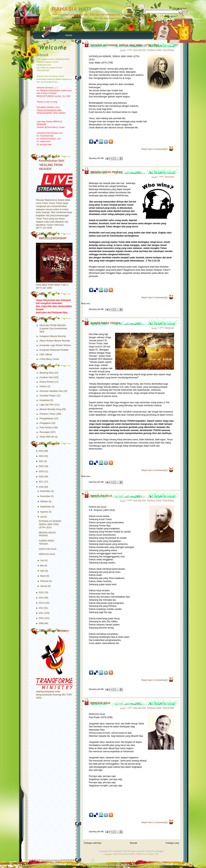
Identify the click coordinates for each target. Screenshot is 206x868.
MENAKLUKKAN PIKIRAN (107, 172)
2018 (41, 477)
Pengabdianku (47, 419)
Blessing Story (47, 373)
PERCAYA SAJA (47, 554)
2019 (41, 471)
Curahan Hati (46, 377)
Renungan (45, 432)
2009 (41, 623)
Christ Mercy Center (50, 359)
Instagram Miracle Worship (53, 336)
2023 (41, 451)
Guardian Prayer (48, 396)
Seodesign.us (119, 866)
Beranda (134, 843)
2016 (41, 487)
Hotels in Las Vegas (145, 854)
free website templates (107, 866)
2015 (41, 593)
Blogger (160, 851)
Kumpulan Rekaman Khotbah (54, 350)
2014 (41, 598)
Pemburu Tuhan (48, 414)
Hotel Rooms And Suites (124, 854)
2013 (41, 603)
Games (44, 386)
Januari (44, 586)
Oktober (44, 501)
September (46, 507)
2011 (41, 613)
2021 (41, 461)
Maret (43, 576)
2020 (41, 466)
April (42, 571)
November (45, 496)
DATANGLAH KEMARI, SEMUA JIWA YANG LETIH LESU (50, 524)
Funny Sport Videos (131, 866)
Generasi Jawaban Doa (52, 391)
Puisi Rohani (46, 428)
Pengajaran (46, 423)
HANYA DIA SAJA (48, 549)
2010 (41, 618)
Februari (44, 581)
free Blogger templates (92, 866)
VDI (157, 854)
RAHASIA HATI (72, 9)
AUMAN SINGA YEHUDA (106, 323)
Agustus (44, 512)
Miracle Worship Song (51, 409)
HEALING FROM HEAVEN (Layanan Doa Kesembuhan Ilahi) (53, 329)
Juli (42, 517)
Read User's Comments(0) (155, 149)
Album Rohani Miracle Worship (55, 341)
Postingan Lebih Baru (93, 843)
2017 (41, 482)
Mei (42, 566)
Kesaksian (45, 400)
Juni (42, 560)
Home (69, 35)
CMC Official (46, 355)
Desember (45, 491)
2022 (41, 456)
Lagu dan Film (47, 405)
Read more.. (86, 304)
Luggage (108, 854)
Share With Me (47, 437)
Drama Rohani (47, 382)
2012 (41, 608)
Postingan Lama (172, 843)
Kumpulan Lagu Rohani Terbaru (55, 345)
